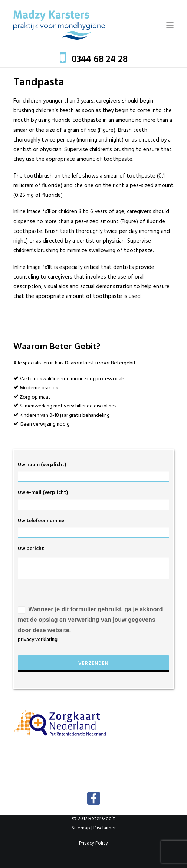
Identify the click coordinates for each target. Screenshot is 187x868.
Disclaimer (105, 828)
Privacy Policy (93, 843)
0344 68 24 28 (100, 60)
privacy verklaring (38, 640)
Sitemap (81, 828)
